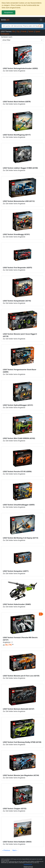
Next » (15, 850)
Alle (14, 31)
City (18, 31)
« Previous (6, 850)
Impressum (28, 864)
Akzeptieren (9, 12)
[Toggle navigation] (41, 20)
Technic (31, 31)
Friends (24, 31)
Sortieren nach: (7, 37)
